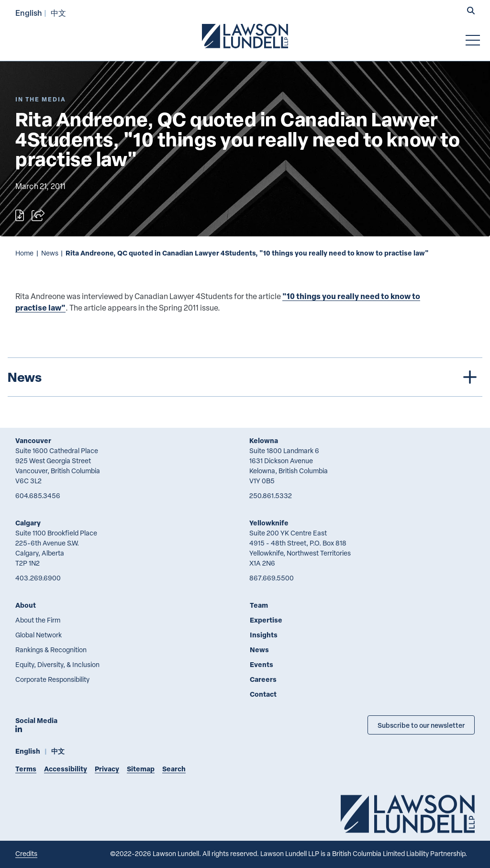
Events (262, 664)
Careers (263, 679)
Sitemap (141, 769)
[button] (471, 11)
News (50, 253)
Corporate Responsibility (52, 679)
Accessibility (66, 769)
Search (174, 769)
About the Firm (38, 620)
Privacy (107, 769)
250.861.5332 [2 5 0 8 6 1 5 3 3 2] (271, 495)
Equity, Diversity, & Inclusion (57, 664)
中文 (58, 13)
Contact (263, 694)
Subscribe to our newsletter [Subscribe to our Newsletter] (421, 725)
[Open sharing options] (38, 215)
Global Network (39, 635)
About (26, 605)
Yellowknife (269, 523)
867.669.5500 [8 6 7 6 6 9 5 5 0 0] (272, 578)
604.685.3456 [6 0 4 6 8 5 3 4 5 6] (38, 495)
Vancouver (33, 440)
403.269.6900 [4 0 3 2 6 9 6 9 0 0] (38, 578)
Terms (26, 769)
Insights (264, 635)
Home (24, 253)
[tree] (245, 377)
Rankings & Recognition (51, 650)
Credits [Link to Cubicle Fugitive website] (26, 853)
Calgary (28, 523)
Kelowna (264, 440)
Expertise (266, 620)
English (29, 13)
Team (259, 605)
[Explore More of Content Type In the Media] (41, 99)
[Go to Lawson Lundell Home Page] (245, 36)
